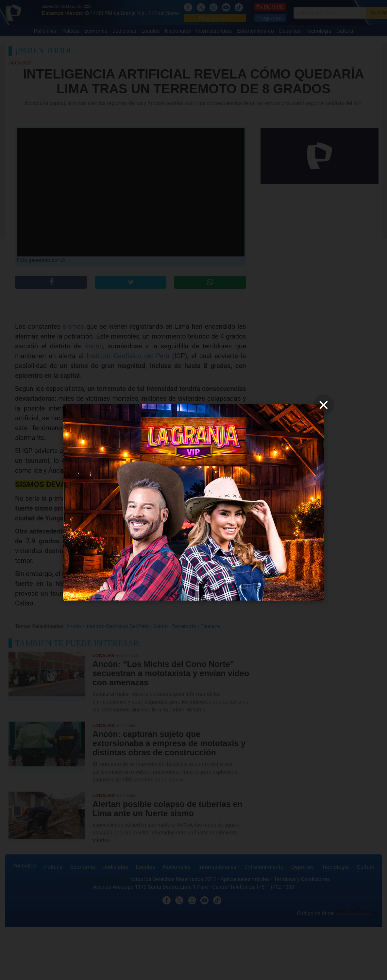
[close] (324, 405)
